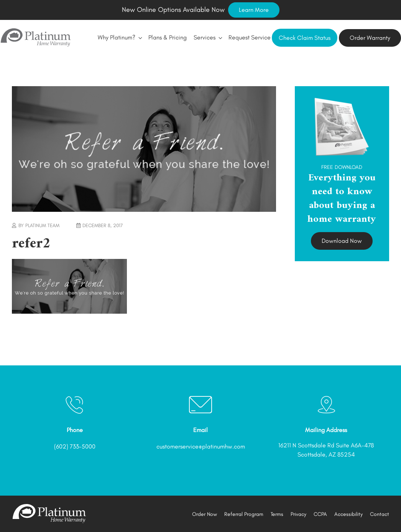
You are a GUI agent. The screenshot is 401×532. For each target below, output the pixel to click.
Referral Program (244, 514)
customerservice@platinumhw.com (201, 446)
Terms (277, 514)
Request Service (250, 37)
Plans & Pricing (168, 37)
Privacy (298, 514)
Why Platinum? (120, 37)
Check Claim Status (305, 38)
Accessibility (348, 514)
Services (208, 37)
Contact (380, 514)
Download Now (342, 241)
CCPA (320, 514)
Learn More (254, 10)
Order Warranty (370, 38)
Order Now (205, 514)
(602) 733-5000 (75, 446)
